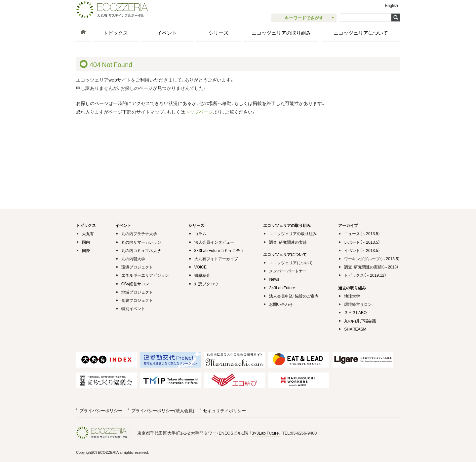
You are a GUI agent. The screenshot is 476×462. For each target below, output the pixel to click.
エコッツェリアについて (361, 33)
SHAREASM (355, 329)
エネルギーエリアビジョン (145, 275)
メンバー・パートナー (288, 271)
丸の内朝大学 (133, 259)
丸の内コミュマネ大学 (141, 250)
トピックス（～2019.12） (365, 275)
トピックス (116, 33)
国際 (86, 250)
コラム (200, 233)
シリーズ (218, 33)
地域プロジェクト (137, 292)
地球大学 (352, 296)
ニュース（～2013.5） (362, 233)
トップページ (199, 112)
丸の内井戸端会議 (360, 321)
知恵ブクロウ (206, 284)
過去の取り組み (352, 288)
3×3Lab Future (282, 288)
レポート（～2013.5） (362, 242)
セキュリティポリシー (224, 410)
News (274, 279)
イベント (167, 33)
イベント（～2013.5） (362, 250)
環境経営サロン (358, 304)
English (392, 5)
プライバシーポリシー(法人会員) (163, 410)
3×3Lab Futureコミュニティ (219, 250)
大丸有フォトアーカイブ (216, 259)
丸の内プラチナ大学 (139, 233)
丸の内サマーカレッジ (141, 242)
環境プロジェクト (137, 267)
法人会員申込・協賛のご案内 (294, 296)
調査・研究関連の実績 (288, 242)
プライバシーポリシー (101, 410)
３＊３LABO (355, 312)
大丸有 (88, 233)
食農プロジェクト (137, 300)
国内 (86, 242)
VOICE (200, 267)
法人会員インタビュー (214, 242)
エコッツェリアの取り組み (281, 33)
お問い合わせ (281, 304)
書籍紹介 (202, 275)
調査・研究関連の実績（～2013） (371, 267)
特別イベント (133, 308)
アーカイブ (348, 225)
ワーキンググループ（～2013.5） (372, 259)
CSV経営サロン (135, 284)
